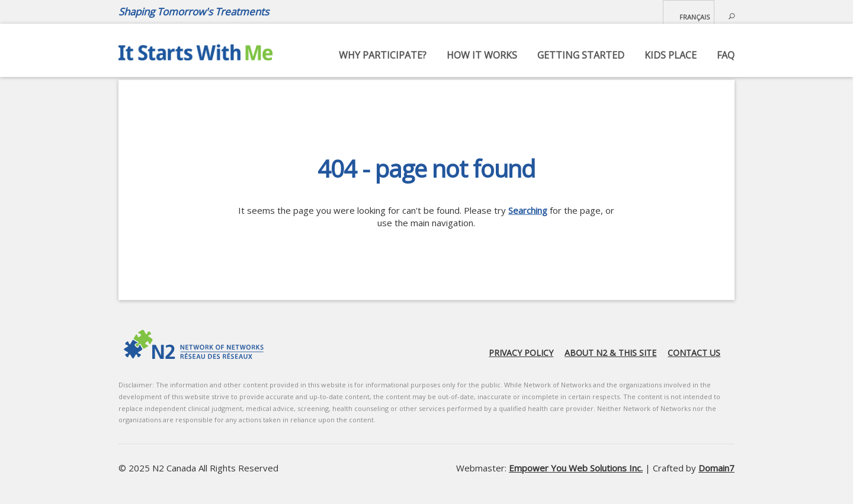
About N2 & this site (610, 353)
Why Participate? (383, 55)
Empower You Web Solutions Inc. (576, 468)
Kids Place (671, 55)
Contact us (694, 353)
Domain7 (716, 468)
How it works (482, 55)
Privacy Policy (521, 353)
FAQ (726, 55)
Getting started (581, 55)
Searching (528, 210)
